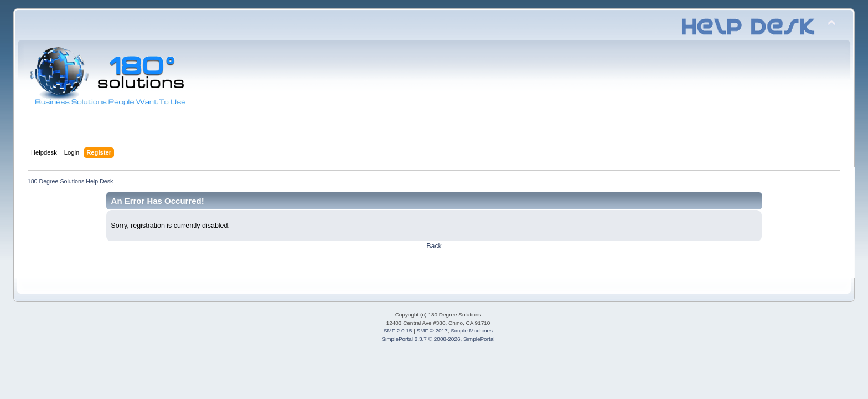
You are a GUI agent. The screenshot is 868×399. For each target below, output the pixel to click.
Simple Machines (472, 331)
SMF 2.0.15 (398, 331)
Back (434, 246)
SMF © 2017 (432, 331)
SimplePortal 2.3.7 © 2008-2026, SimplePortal (438, 339)
